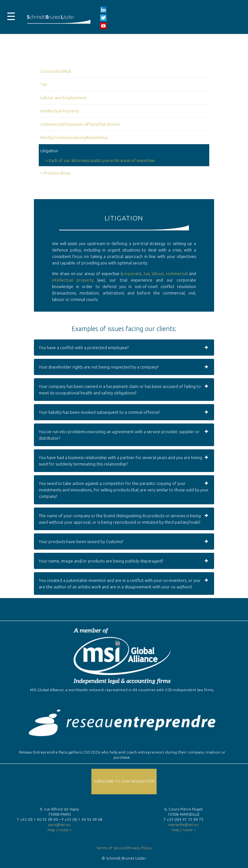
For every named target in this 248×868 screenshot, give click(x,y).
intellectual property (73, 280)
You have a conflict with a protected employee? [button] (124, 348)
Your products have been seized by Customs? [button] (124, 541)
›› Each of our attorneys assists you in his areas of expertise (100, 160)
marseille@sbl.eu (183, 825)
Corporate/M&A (56, 71)
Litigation (49, 151)
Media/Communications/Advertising (74, 137)
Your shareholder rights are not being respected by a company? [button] (124, 367)
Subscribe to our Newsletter (124, 781)
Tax (44, 84)
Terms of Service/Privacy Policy (124, 848)
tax (147, 273)
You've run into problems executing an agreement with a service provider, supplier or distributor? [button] (124, 434)
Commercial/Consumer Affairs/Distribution (80, 124)
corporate (132, 273)
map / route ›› (60, 830)
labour (158, 273)
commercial (177, 273)
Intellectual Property (60, 111)
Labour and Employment (63, 98)
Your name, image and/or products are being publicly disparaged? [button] (124, 561)
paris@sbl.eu (59, 825)
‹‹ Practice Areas (56, 173)
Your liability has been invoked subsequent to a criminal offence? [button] (124, 412)
